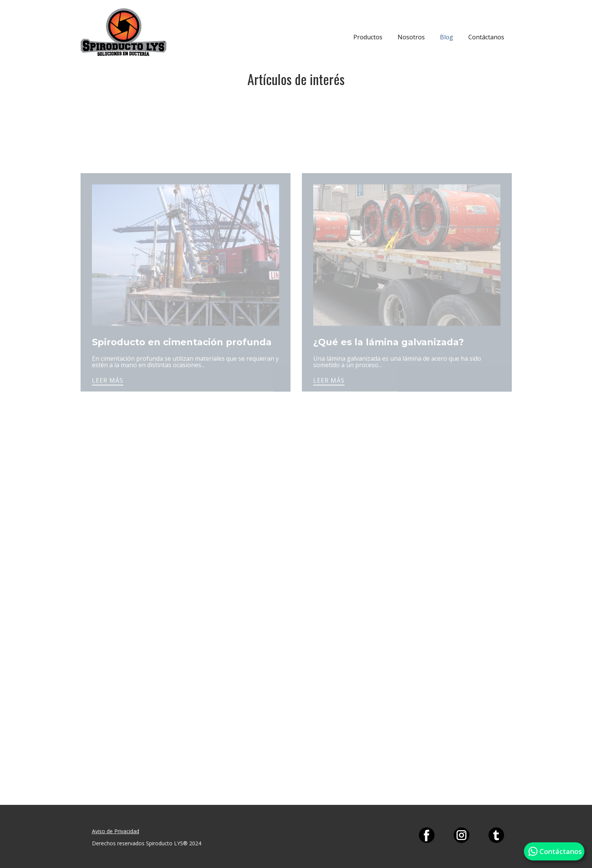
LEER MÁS (108, 397)
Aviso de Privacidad (116, 831)
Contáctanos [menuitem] (486, 37)
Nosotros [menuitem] (411, 37)
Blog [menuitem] (447, 37)
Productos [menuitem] (368, 37)
